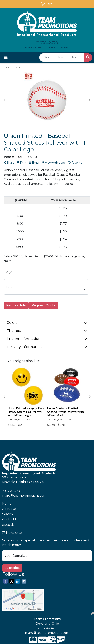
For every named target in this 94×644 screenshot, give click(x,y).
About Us (9, 509)
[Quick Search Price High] (77, 57)
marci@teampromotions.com (47, 47)
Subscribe (12, 568)
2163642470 (47, 43)
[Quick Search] (48, 57)
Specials (8, 525)
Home (7, 503)
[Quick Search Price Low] (63, 57)
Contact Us (11, 519)
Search (8, 514)
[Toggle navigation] (6, 57)
